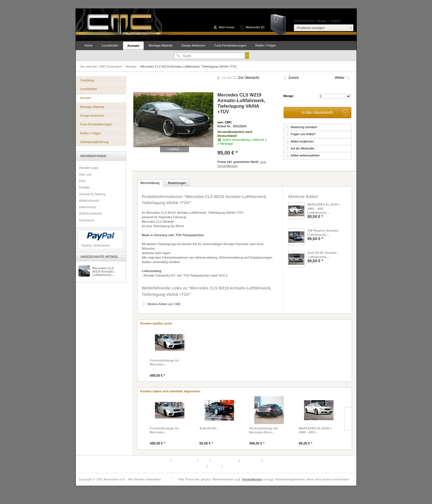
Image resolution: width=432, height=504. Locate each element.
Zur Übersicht (249, 78)
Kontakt (84, 187)
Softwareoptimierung (94, 142)
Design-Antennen (193, 45)
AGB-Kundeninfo (91, 213)
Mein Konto (227, 27)
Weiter (340, 78)
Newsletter (199, 466)
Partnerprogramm (185, 461)
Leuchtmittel (110, 45)
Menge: (289, 96)
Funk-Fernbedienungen (230, 45)
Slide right (348, 419)
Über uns (85, 174)
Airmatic (133, 46)
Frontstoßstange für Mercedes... (165, 362)
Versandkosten (252, 479)
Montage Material (160, 45)
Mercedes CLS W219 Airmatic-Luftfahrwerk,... (104, 271)
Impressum (87, 220)
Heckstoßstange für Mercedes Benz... (264, 430)
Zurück (294, 78)
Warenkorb (280, 24)
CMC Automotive (124, 25)
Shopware (105, 494)
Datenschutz (88, 207)
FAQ (82, 181)
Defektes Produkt (158, 461)
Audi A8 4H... (209, 428)
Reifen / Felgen (266, 45)
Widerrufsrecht (89, 201)
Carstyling (87, 80)
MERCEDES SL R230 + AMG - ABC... (316, 430)
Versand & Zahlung (92, 194)
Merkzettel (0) (255, 27)
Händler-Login (89, 168)
